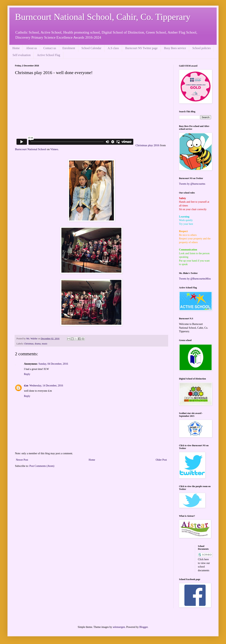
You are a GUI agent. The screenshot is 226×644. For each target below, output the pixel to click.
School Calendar (91, 48)
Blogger (143, 627)
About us (31, 48)
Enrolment (69, 48)
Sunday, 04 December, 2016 (53, 364)
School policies (201, 48)
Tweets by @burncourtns (192, 184)
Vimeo (54, 149)
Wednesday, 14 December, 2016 (46, 386)
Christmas (29, 344)
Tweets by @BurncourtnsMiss (195, 279)
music (45, 344)
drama (38, 344)
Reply (27, 374)
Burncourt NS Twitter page (141, 48)
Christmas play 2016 (147, 145)
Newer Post (22, 460)
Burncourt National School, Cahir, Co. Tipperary (103, 17)
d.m (26, 386)
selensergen (119, 627)
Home (16, 48)
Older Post (161, 460)
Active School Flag (48, 55)
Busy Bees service (175, 48)
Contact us (50, 48)
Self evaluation (22, 55)
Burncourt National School (31, 149)
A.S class (113, 48)
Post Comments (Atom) (42, 466)
